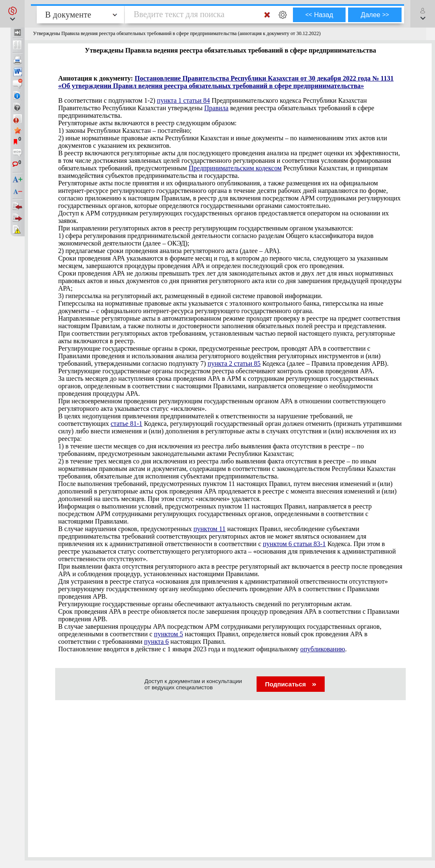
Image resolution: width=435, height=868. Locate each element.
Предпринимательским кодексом (235, 168)
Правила (216, 108)
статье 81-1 (127, 424)
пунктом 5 (169, 634)
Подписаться (291, 684)
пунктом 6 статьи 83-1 (294, 544)
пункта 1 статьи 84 (184, 100)
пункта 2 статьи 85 (234, 363)
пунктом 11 (210, 529)
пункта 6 (156, 642)
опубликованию (323, 649)
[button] (12, 14)
